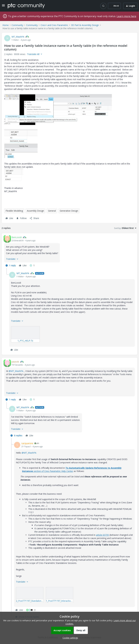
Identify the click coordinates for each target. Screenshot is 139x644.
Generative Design (69, 211)
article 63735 (102, 535)
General (52, 211)
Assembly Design (35, 211)
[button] (3, 6)
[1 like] (32, 265)
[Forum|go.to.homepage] (26, 6)
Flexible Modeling (14, 211)
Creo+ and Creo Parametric (54, 25)
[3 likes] (31, 610)
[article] (69, 252)
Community (17, 25)
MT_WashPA (18, 37)
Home (6, 25)
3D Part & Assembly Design (85, 25)
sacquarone (27, 443)
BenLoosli (17, 237)
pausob (15, 362)
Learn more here (126, 16)
